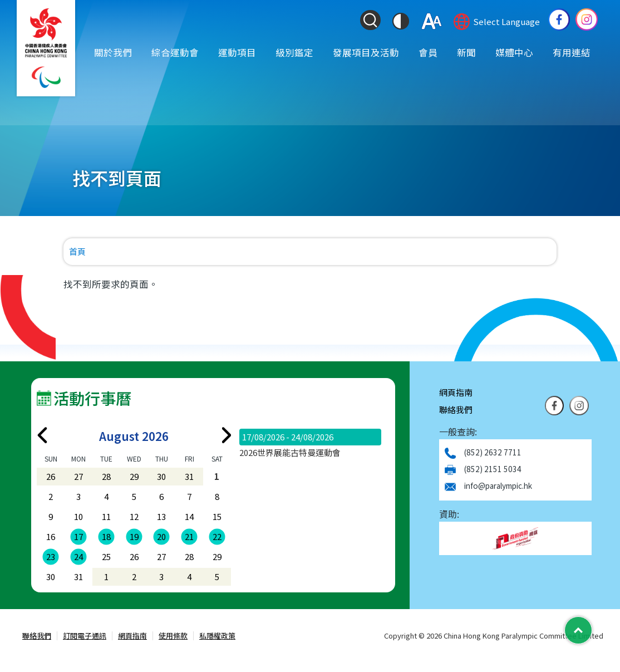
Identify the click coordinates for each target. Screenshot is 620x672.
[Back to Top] (578, 630)
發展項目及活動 (366, 52)
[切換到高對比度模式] (401, 21)
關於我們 (113, 52)
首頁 (77, 251)
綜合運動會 (175, 52)
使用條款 (173, 636)
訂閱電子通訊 (85, 636)
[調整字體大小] (432, 21)
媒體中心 (514, 52)
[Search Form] (370, 20)
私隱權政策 (217, 636)
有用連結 (572, 52)
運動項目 (237, 52)
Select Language (506, 21)
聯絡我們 (456, 409)
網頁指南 (456, 392)
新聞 (466, 52)
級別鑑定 (294, 52)
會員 (428, 52)
